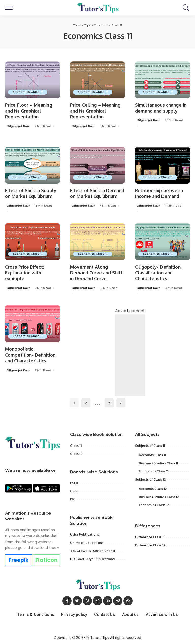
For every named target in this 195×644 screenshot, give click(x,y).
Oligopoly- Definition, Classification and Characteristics (159, 272)
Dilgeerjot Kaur (19, 126)
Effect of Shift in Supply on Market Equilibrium (31, 193)
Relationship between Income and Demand (160, 193)
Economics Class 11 (28, 92)
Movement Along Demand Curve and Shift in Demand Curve (97, 272)
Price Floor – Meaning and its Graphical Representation (29, 111)
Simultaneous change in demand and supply (161, 108)
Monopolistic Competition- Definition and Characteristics (31, 354)
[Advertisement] (130, 365)
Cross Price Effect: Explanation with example (25, 272)
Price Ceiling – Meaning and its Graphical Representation (96, 111)
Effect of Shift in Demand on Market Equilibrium (91, 196)
